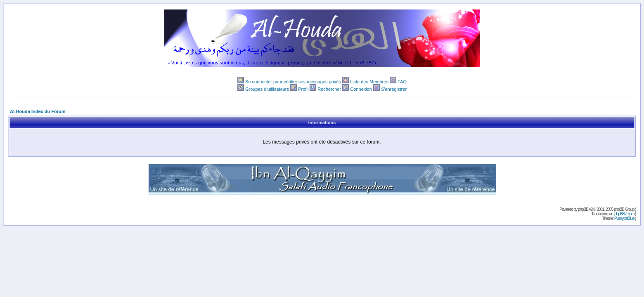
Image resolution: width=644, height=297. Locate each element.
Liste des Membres (369, 82)
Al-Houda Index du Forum (38, 111)
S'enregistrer (394, 89)
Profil (303, 89)
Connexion (361, 89)
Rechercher (329, 89)
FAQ (402, 82)
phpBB (583, 209)
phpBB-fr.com (624, 214)
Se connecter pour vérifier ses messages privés (293, 82)
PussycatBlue (624, 218)
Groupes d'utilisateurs (267, 89)
